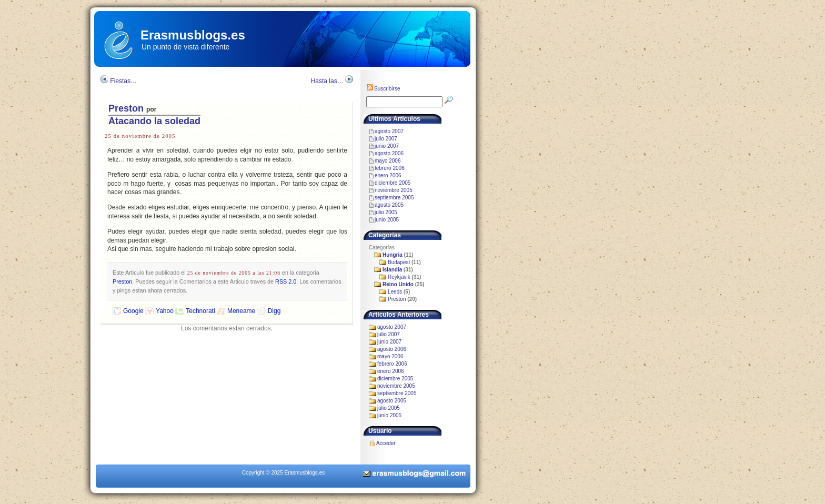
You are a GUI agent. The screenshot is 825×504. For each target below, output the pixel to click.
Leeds (395, 292)
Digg (274, 311)
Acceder (386, 443)
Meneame (241, 311)
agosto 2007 (389, 131)
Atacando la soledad (154, 121)
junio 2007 (387, 146)
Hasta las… (327, 81)
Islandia (392, 270)
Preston (126, 108)
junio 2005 (387, 220)
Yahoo (165, 311)
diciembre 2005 (393, 183)
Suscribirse (383, 89)
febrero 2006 (390, 168)
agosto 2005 (389, 205)
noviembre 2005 (394, 190)
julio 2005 (386, 212)
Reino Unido (398, 284)
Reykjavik (399, 277)
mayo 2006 (388, 161)
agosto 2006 (389, 153)
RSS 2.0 (286, 281)
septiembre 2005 (394, 198)
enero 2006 (388, 175)
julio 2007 (386, 139)
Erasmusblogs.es (193, 35)
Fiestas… (123, 81)
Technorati (200, 311)
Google (133, 311)
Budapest (399, 262)
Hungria (393, 255)
